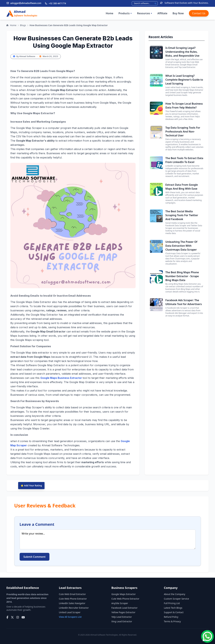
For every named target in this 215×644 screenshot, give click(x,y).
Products (125, 13)
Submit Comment (35, 557)
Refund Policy (171, 617)
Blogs (23, 25)
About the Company (175, 594)
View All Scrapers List (70, 617)
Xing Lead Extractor (122, 621)
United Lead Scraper (70, 612)
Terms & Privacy (172, 621)
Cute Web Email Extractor (72, 594)
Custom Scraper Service (177, 599)
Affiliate (162, 13)
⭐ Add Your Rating (31, 485)
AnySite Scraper (120, 603)
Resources (145, 13)
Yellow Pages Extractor (123, 612)
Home (109, 13)
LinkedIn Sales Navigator (72, 603)
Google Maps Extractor (124, 594)
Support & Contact (174, 612)
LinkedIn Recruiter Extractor (74, 608)
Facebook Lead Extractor (125, 608)
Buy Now (178, 13)
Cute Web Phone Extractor (73, 599)
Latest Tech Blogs (173, 608)
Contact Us (199, 13)
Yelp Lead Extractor (122, 617)
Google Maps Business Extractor (61, 378)
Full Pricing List (172, 603)
